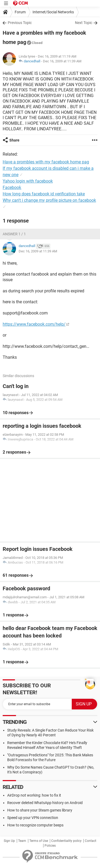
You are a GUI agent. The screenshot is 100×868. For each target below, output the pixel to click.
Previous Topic (20, 23)
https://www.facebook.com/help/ (34, 324)
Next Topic (84, 23)
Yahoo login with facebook (28, 181)
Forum (20, 12)
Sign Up (9, 841)
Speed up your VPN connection (33, 818)
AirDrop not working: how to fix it (34, 795)
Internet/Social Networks (53, 12)
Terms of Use (39, 841)
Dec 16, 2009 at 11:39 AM (62, 61)
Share (14, 140)
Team (22, 841)
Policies (50, 846)
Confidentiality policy (66, 841)
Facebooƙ (12, 187)
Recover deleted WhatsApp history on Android (45, 803)
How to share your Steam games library (40, 810)
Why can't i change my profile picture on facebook (49, 200)
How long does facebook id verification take (44, 194)
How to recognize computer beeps (35, 825)
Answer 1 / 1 (14, 234)
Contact (91, 841)
